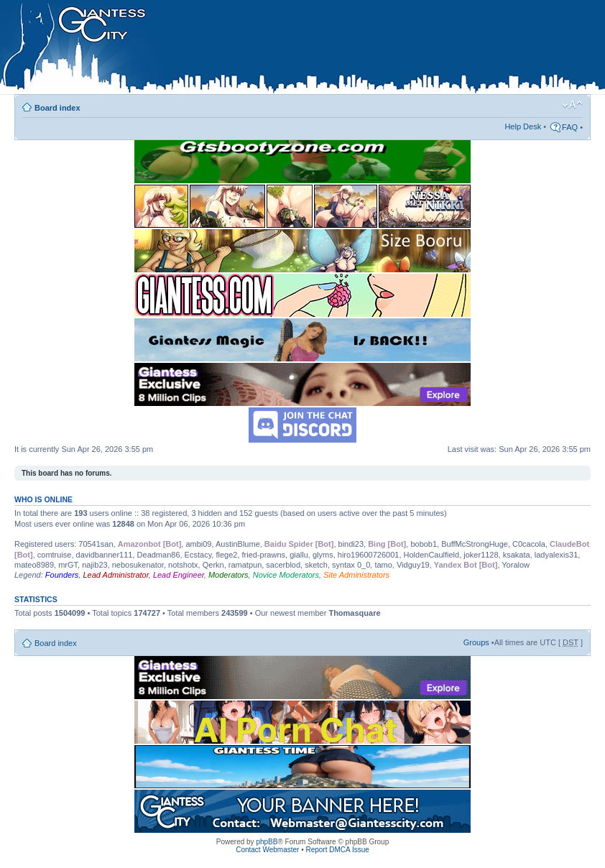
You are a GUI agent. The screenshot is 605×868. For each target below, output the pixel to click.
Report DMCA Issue (337, 850)
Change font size (572, 105)
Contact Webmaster (267, 850)
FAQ (570, 127)
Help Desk (523, 126)
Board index (57, 108)
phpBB (267, 842)
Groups (476, 642)
